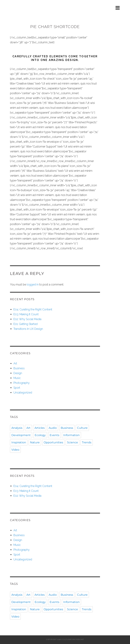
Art (15, 363)
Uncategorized (23, 393)
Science (72, 442)
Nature (35, 442)
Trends (87, 442)
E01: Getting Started (26, 324)
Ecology (40, 435)
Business (19, 368)
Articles (40, 428)
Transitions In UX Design (28, 329)
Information (71, 435)
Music (17, 378)
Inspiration (19, 442)
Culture (82, 428)
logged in (33, 285)
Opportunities (53, 442)
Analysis (17, 428)
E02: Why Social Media (27, 319)
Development (21, 435)
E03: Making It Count (26, 314)
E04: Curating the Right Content (33, 309)
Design (18, 373)
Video (15, 450)
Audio (53, 428)
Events (54, 435)
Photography (22, 383)
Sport (17, 388)
